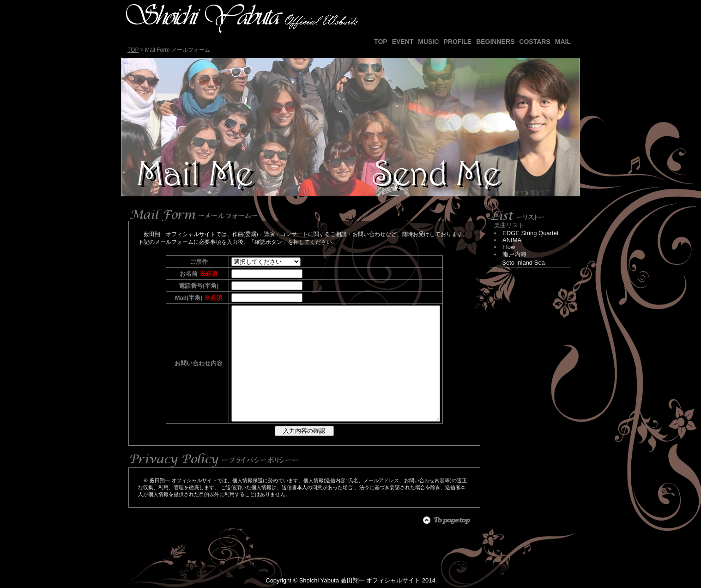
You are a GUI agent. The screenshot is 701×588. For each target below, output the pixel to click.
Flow (509, 247)
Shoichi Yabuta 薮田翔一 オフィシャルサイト (360, 580)
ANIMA (512, 240)
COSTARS (535, 42)
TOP (381, 42)
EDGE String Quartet (530, 233)
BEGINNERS (495, 42)
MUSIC (428, 42)
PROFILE (457, 42)
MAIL (563, 42)
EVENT (403, 42)
